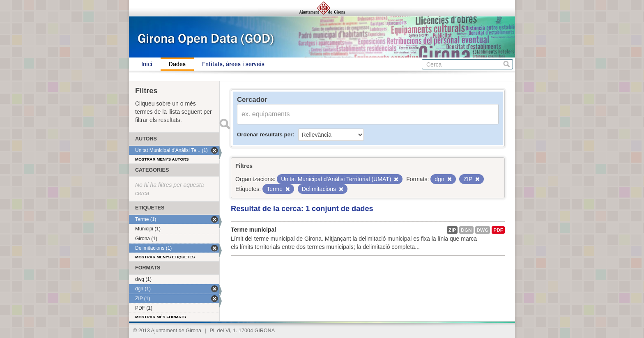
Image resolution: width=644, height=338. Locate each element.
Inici (147, 64)
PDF (498, 230)
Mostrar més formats (161, 317)
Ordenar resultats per (265, 135)
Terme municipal (253, 230)
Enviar (225, 124)
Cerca (507, 64)
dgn (466, 230)
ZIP (452, 230)
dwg (483, 230)
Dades (177, 64)
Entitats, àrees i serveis (233, 64)
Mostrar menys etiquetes (165, 257)
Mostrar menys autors (162, 159)
